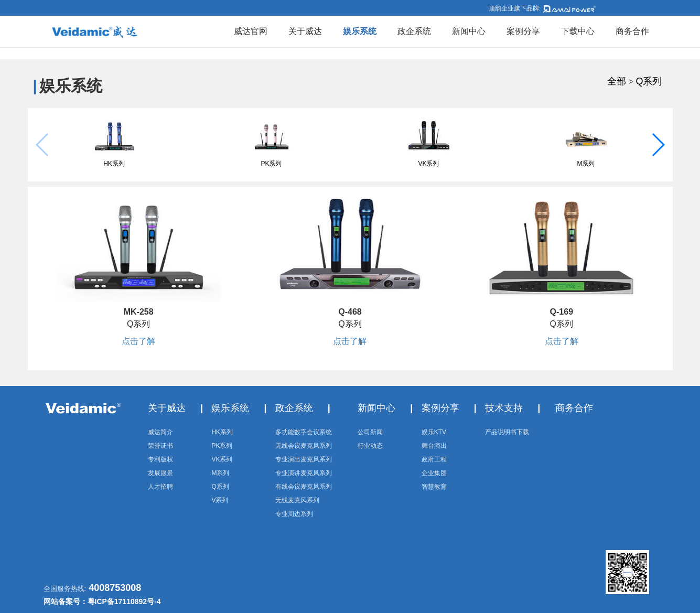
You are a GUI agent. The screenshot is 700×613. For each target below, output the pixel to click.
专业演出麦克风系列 (304, 459)
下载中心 (578, 31)
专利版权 (160, 459)
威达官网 (251, 31)
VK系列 (428, 164)
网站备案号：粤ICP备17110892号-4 (102, 601)
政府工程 (434, 459)
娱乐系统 (360, 31)
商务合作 (632, 31)
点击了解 (138, 341)
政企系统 (414, 31)
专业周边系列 (294, 514)
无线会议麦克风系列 (304, 446)
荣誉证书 (160, 446)
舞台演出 (434, 446)
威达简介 (160, 432)
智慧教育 (434, 487)
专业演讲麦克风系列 (304, 473)
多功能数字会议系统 (304, 432)
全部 (617, 81)
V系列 (220, 500)
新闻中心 (469, 31)
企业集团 (434, 473)
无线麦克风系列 (297, 500)
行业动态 (370, 446)
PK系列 (271, 164)
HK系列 (114, 164)
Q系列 (649, 81)
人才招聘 (160, 487)
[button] (658, 145)
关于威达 (305, 31)
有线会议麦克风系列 (304, 487)
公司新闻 (370, 432)
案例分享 (523, 31)
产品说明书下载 (507, 432)
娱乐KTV (434, 432)
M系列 (586, 164)
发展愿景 (160, 473)
